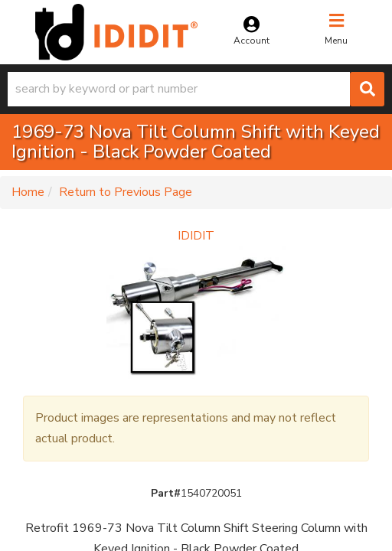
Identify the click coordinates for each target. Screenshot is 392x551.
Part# (166, 493)
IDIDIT (196, 236)
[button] (196, 89)
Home (28, 192)
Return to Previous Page (126, 192)
